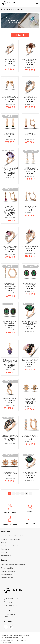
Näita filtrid (20, 35)
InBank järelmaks (7, 578)
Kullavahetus (5, 549)
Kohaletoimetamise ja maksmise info (13, 565)
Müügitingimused (7, 575)
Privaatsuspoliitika (7, 568)
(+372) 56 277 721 (12, 605)
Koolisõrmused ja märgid (9, 546)
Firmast (4, 543)
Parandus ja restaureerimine (11, 539)
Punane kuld (19, 9)
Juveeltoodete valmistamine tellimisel (14, 536)
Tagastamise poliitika (8, 571)
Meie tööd (5, 552)
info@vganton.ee (12, 602)
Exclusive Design (7, 556)
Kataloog (9, 9)
